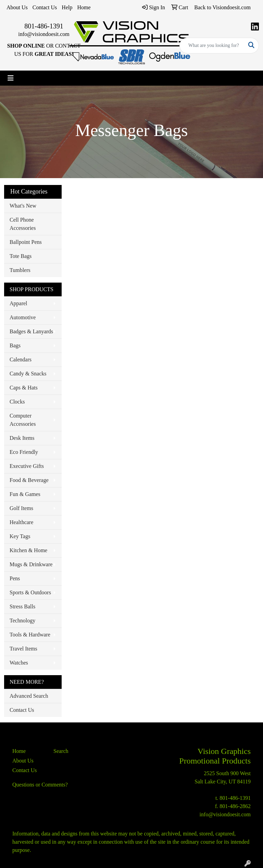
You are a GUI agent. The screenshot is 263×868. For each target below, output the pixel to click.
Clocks (17, 402)
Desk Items (22, 438)
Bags (15, 345)
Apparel (18, 303)
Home (84, 7)
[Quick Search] (212, 46)
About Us (17, 7)
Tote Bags (21, 256)
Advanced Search (29, 696)
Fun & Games (25, 494)
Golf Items (21, 508)
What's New (23, 206)
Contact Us (45, 7)
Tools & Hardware (30, 635)
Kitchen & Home (28, 550)
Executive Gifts (27, 466)
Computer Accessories (23, 420)
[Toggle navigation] (11, 78)
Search (61, 751)
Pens (15, 578)
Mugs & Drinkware (31, 564)
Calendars (21, 359)
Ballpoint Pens (26, 242)
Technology (22, 621)
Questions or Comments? (40, 785)
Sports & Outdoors (30, 592)
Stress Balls (22, 606)
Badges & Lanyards (31, 331)
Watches (19, 663)
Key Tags (20, 536)
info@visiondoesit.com (44, 34)
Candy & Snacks (28, 374)
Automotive (23, 317)
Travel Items (23, 649)
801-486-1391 (44, 26)
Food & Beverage (29, 480)
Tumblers (20, 270)
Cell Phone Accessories (23, 224)
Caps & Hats (24, 388)
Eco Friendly (24, 452)
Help (67, 7)
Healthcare (21, 522)
